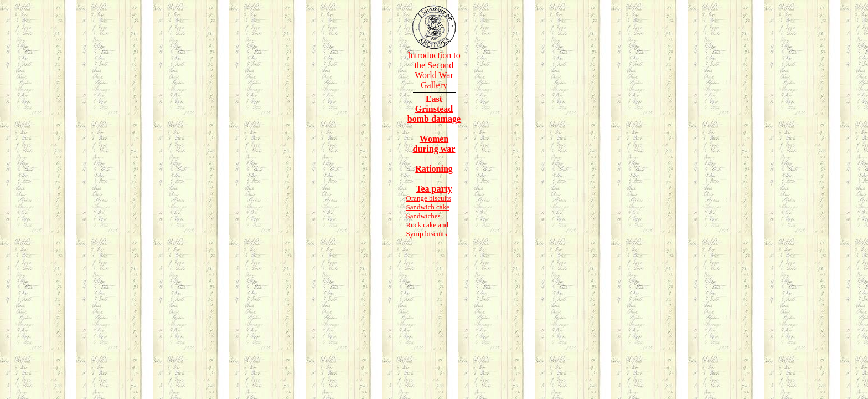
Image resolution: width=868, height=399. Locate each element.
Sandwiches (423, 216)
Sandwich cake (428, 207)
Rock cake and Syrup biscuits (428, 229)
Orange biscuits (429, 198)
